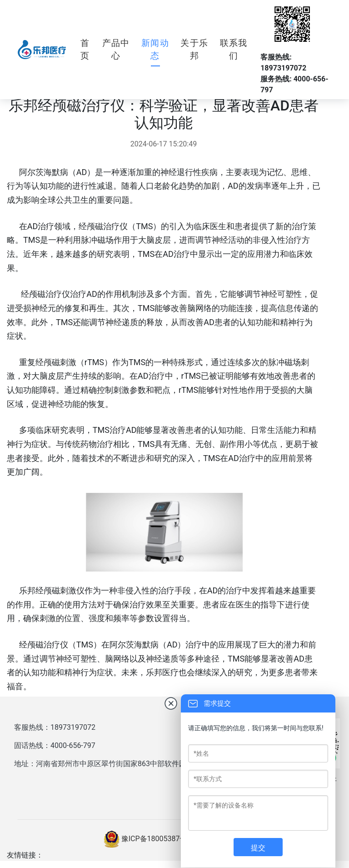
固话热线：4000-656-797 (55, 745)
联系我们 (234, 50)
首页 (85, 50)
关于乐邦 (194, 50)
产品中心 (116, 50)
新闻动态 (155, 50)
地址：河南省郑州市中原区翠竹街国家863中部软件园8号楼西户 (117, 764)
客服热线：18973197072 (55, 727)
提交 (258, 848)
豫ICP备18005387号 (154, 839)
